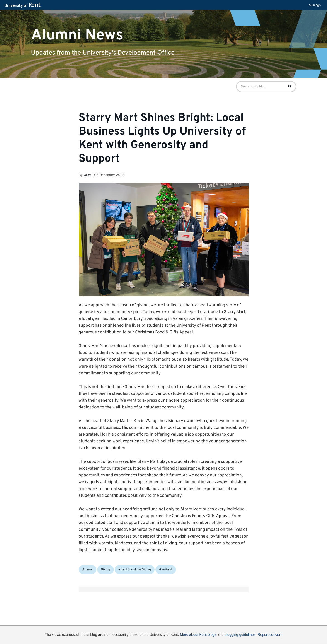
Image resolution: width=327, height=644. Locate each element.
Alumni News (77, 35)
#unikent (166, 570)
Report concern (270, 635)
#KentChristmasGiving (135, 570)
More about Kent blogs (198, 635)
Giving (105, 570)
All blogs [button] (315, 5)
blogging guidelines (240, 635)
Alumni (87, 570)
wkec (88, 175)
